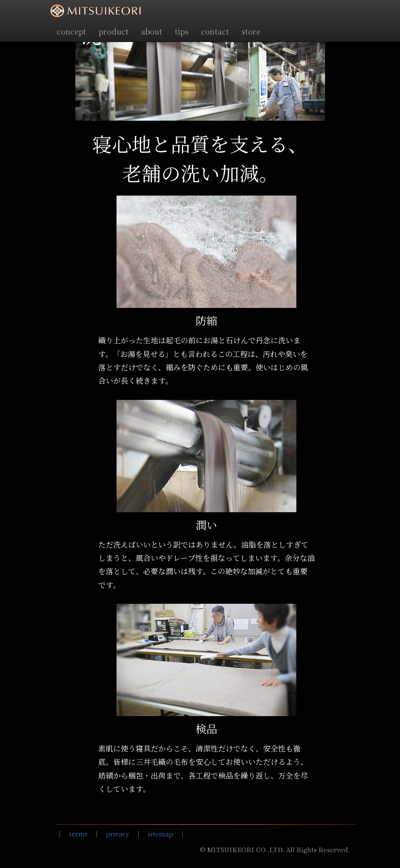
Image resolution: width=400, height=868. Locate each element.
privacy (118, 833)
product (114, 31)
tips (182, 31)
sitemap (160, 833)
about (152, 31)
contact (215, 31)
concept (71, 31)
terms (78, 833)
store (251, 31)
